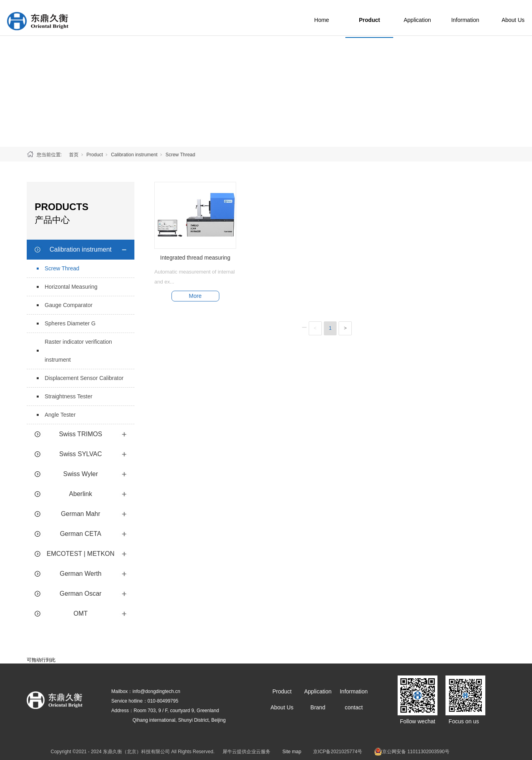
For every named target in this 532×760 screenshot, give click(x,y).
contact (354, 707)
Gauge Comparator (69, 305)
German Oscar (81, 594)
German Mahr (81, 514)
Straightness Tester (69, 396)
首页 (74, 155)
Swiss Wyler (81, 474)
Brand (318, 707)
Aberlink (81, 494)
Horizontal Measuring (71, 287)
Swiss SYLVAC (81, 454)
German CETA (81, 534)
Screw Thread (180, 155)
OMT (81, 613)
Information (483, 18)
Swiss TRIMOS (81, 434)
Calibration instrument (134, 155)
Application (435, 18)
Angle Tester (60, 415)
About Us (282, 707)
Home (339, 18)
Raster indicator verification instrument (78, 351)
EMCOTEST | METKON (81, 554)
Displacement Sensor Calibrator (84, 378)
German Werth (81, 574)
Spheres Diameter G (70, 323)
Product (387, 18)
